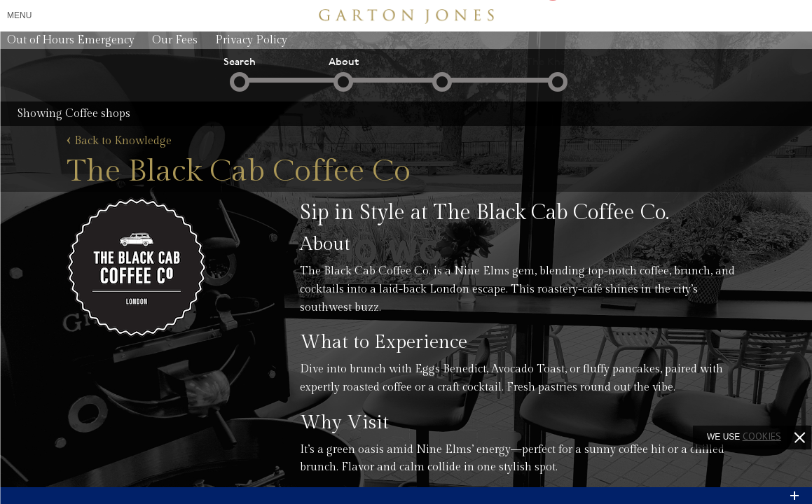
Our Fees (175, 40)
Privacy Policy (251, 40)
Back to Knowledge (119, 141)
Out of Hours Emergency (71, 40)
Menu (19, 15)
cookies (762, 436)
